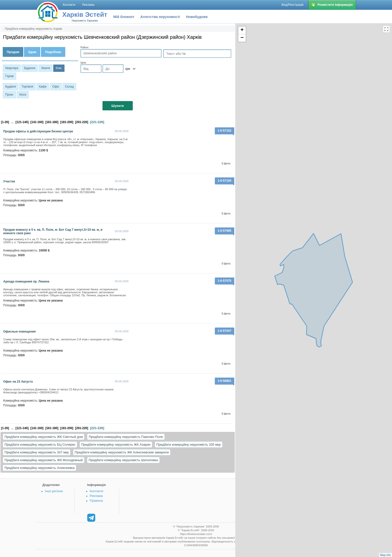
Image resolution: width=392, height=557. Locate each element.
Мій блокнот (124, 17)
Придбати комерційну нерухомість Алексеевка (39, 468)
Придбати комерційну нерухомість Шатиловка (123, 460)
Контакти (96, 491)
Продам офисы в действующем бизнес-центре (38, 131)
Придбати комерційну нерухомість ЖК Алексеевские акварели (122, 452)
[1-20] (5, 122)
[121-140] (22, 122)
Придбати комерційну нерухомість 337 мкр (37, 452)
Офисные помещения (19, 332)
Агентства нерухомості (160, 17)
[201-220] (82, 122)
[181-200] (67, 122)
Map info (385, 555)
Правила (96, 501)
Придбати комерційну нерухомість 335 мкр (189, 445)
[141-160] (37, 122)
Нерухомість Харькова (85, 21)
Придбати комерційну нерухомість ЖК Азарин (116, 445)
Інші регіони (54, 491)
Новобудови (197, 17)
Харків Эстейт (85, 15)
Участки (9, 181)
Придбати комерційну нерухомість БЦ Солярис (40, 445)
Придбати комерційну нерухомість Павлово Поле (126, 437)
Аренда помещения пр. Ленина (26, 282)
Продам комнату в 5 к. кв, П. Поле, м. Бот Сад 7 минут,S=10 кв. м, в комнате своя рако (53, 231)
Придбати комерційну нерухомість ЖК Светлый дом (44, 437)
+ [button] (242, 30)
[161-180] (52, 122)
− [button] (242, 38)
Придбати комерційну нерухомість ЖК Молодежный (44, 460)
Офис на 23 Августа (18, 382)
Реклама (96, 496)
